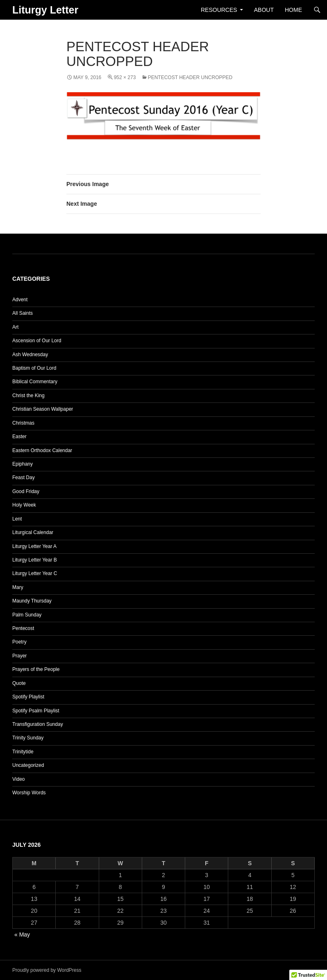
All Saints (23, 313)
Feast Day (24, 477)
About (264, 10)
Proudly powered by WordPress (47, 970)
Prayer (19, 656)
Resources (219, 10)
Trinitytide (23, 752)
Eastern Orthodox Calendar (42, 450)
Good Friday (26, 491)
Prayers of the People (36, 669)
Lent (17, 519)
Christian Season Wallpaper (43, 409)
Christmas (23, 423)
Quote (19, 683)
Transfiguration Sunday (38, 724)
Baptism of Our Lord (34, 368)
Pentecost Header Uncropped (190, 77)
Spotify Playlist (28, 697)
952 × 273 (125, 77)
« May (22, 935)
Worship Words (29, 793)
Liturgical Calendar (33, 532)
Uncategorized (28, 765)
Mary (18, 587)
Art (15, 327)
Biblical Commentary (35, 382)
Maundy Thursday (32, 601)
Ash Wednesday (30, 355)
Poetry (19, 642)
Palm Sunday (27, 615)
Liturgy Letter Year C (35, 573)
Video (18, 779)
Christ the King (28, 396)
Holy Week (24, 505)
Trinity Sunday (28, 738)
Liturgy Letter (45, 10)
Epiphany (23, 464)
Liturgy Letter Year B (35, 560)
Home (293, 10)
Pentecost (23, 628)
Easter (19, 437)
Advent (20, 300)
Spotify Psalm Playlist (36, 711)
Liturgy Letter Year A (34, 546)
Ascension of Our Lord (37, 341)
